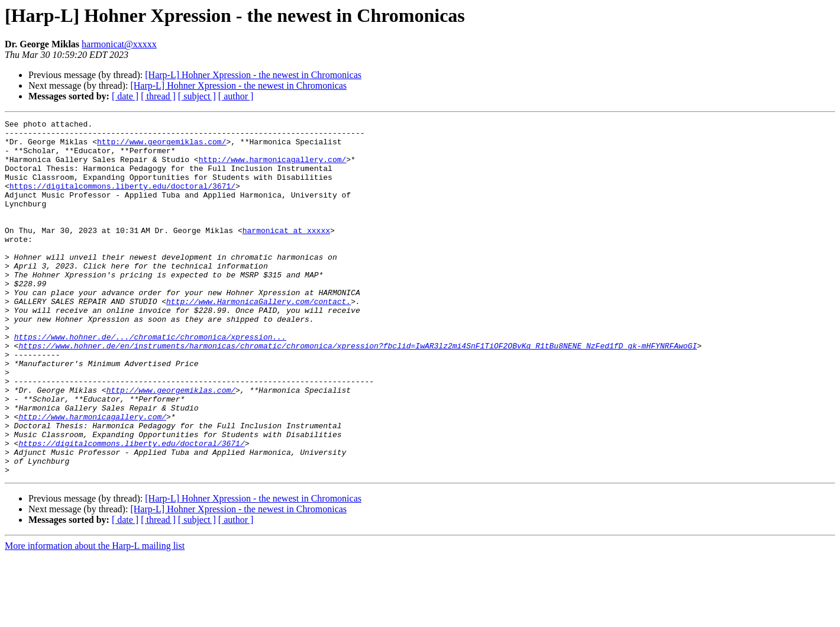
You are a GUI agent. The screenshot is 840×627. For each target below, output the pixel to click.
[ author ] (236, 96)
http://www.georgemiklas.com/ (161, 147)
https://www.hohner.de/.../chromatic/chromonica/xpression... (150, 381)
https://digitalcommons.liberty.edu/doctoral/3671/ (122, 200)
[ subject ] (197, 96)
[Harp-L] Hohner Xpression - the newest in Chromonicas (253, 75)
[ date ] (125, 96)
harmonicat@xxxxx (119, 44)
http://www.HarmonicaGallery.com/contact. (259, 338)
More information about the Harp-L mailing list (95, 617)
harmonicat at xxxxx (289, 253)
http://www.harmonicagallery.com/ (273, 168)
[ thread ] (158, 96)
